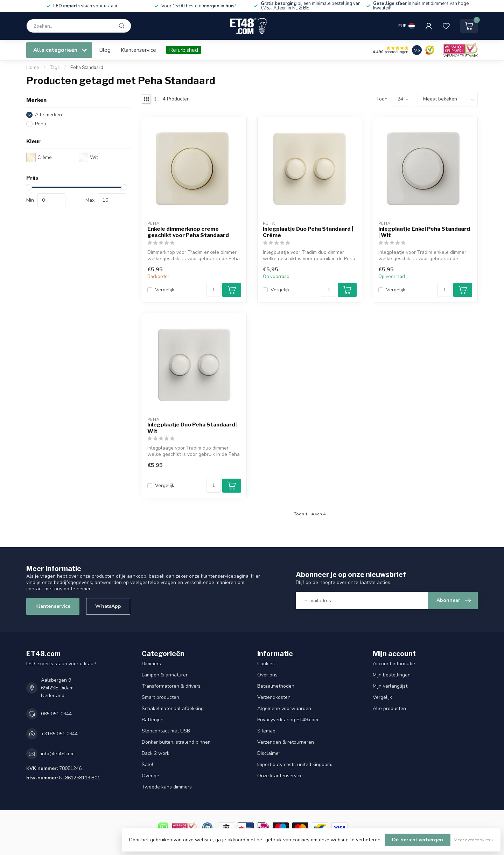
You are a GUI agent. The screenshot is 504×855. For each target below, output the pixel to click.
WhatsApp (108, 606)
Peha (41, 124)
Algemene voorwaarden (284, 708)
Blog (105, 50)
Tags (55, 68)
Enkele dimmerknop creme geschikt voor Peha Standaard (188, 232)
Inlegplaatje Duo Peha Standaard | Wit (192, 428)
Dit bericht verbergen (418, 840)
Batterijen (153, 720)
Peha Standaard (87, 68)
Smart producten (160, 697)
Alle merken (48, 115)
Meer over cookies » (474, 840)
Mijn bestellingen (392, 675)
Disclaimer (269, 753)
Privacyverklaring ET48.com (288, 720)
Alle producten (389, 708)
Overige (150, 776)
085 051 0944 (56, 714)
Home (33, 68)
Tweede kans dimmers (167, 787)
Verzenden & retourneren (286, 742)
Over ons (267, 675)
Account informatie (394, 664)
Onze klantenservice (280, 776)
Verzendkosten (274, 697)
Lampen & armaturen (165, 675)
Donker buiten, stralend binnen (176, 742)
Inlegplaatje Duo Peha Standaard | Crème (308, 232)
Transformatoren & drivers (171, 686)
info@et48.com (58, 754)
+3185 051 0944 (59, 734)
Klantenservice (138, 50)
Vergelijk (165, 290)
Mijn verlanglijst (390, 686)
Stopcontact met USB (166, 731)
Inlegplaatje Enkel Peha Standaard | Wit (424, 232)
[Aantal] (213, 290)
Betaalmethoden (276, 686)
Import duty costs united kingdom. (295, 764)
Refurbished (184, 50)
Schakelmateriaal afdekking (173, 708)
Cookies (266, 664)
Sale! (147, 764)
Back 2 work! (156, 753)
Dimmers (151, 664)
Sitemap (266, 731)
